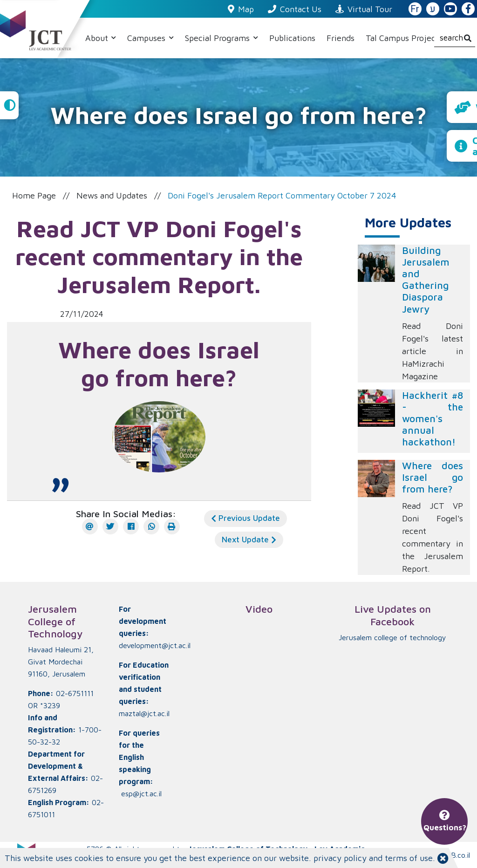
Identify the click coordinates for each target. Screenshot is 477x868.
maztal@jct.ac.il (144, 713)
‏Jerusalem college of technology (392, 637)
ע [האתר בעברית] (433, 9)
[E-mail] (90, 526)
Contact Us (295, 9)
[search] (455, 38)
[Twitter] (110, 526)
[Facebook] (131, 526)
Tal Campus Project (402, 38)
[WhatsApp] (151, 526)
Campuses (147, 38)
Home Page (34, 195)
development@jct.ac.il (155, 645)
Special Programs (218, 38)
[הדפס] (172, 526)
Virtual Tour (364, 9)
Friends (341, 38)
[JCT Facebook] (468, 9)
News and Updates (112, 195)
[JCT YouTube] (450, 9)
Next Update (249, 540)
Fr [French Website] (415, 9)
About (98, 38)
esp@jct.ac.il (141, 793)
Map (241, 9)
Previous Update (245, 518)
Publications (292, 38)
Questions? (445, 822)
